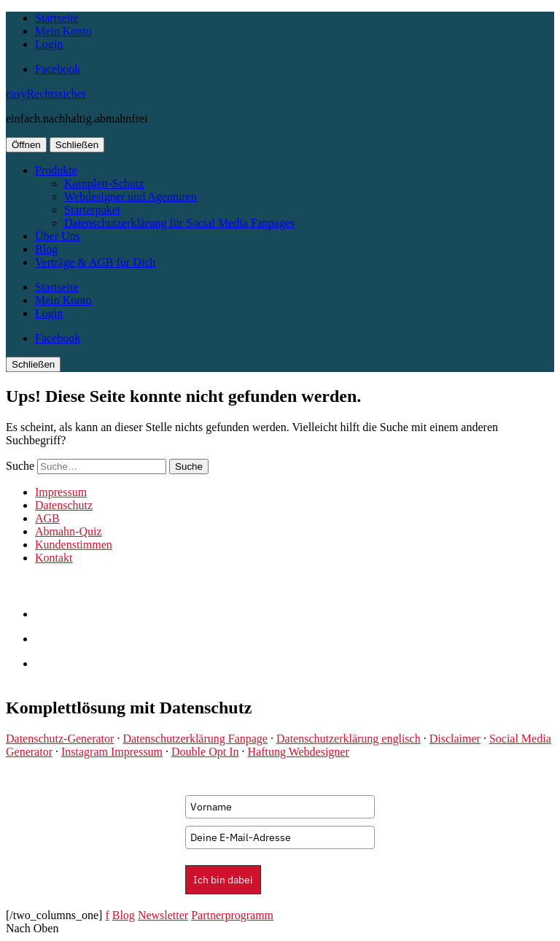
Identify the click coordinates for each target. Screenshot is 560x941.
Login (49, 44)
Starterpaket (92, 210)
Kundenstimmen (74, 545)
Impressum (61, 492)
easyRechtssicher (46, 94)
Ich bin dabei (223, 880)
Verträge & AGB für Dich (95, 262)
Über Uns (58, 236)
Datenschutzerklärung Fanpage (195, 739)
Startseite (57, 18)
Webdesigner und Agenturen (131, 197)
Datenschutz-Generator (60, 739)
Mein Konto (63, 31)
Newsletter (163, 915)
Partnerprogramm (232, 915)
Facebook (58, 69)
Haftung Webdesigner (298, 752)
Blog (46, 249)
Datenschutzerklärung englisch (349, 739)
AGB (47, 518)
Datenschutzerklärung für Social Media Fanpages (179, 223)
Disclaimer (455, 739)
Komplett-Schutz (104, 183)
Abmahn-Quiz (69, 531)
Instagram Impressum (112, 752)
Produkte (56, 170)
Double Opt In (205, 752)
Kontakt (54, 558)
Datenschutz (64, 505)
